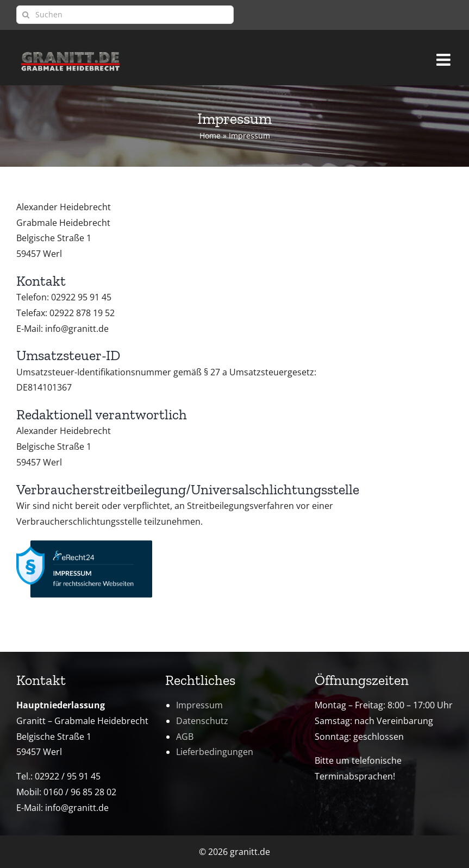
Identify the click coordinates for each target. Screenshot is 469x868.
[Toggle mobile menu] (445, 55)
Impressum (199, 705)
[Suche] (26, 15)
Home (210, 136)
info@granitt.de (77, 808)
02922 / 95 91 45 (68, 776)
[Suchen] (125, 15)
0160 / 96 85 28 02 (80, 792)
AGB (185, 737)
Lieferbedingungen (215, 752)
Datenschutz (202, 721)
